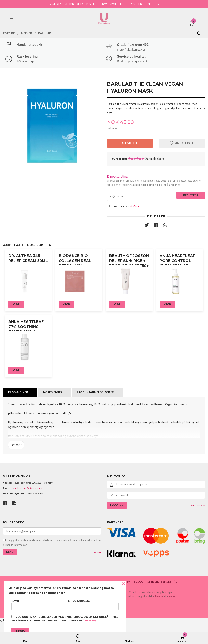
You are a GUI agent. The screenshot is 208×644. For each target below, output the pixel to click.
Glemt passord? (197, 527)
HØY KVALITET (112, 4)
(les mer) (89, 621)
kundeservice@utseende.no (27, 510)
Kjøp (16, 316)
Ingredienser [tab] (52, 414)
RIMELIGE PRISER (144, 4)
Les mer (16, 467)
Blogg (138, 603)
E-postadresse (93, 605)
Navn (37, 605)
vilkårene (136, 207)
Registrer (191, 196)
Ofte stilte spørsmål (162, 603)
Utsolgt (130, 144)
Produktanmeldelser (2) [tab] (95, 414)
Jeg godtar (121, 207)
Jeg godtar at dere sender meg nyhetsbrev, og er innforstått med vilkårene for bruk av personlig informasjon (52, 564)
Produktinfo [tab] (18, 414)
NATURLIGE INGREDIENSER (72, 4)
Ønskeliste (182, 144)
